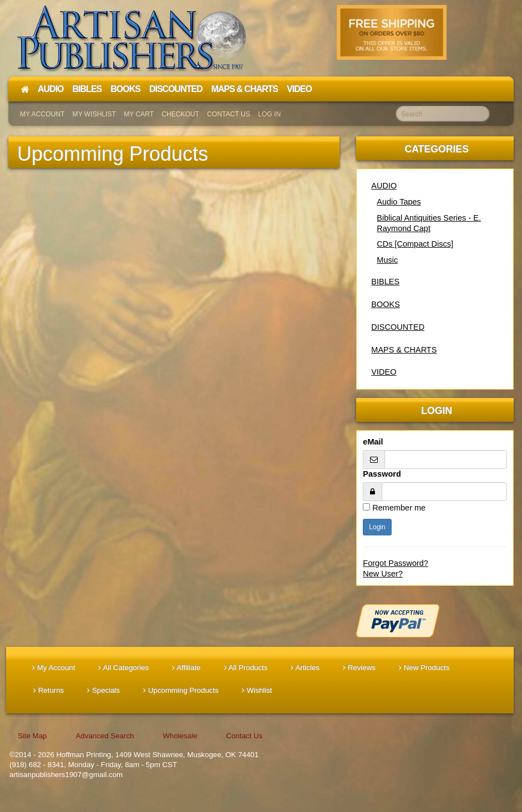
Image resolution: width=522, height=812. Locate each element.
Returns (49, 690)
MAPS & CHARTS (404, 350)
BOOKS (386, 304)
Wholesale (180, 736)
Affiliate (186, 668)
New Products (424, 668)
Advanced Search (105, 736)
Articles (305, 668)
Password (382, 474)
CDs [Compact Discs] (415, 244)
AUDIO (384, 186)
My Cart (139, 114)
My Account (42, 114)
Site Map (32, 736)
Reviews (359, 668)
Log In (269, 114)
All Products (246, 668)
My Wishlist (94, 114)
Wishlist (257, 690)
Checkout (180, 114)
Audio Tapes (399, 202)
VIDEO (384, 372)
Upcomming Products (181, 690)
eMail (373, 442)
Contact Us (229, 114)
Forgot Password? (396, 563)
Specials (103, 690)
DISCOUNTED (398, 327)
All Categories (123, 668)
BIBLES (385, 282)
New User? (383, 574)
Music (387, 260)
